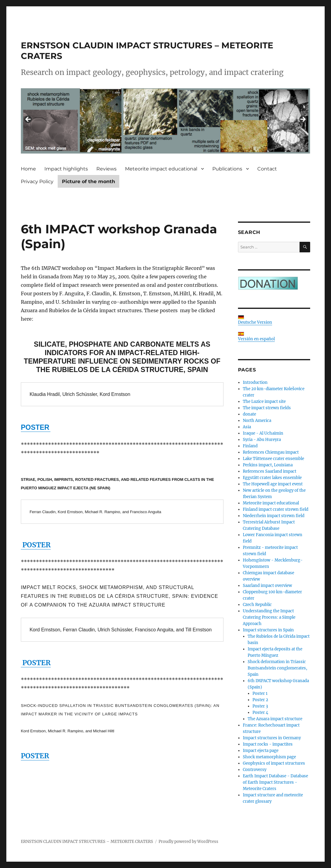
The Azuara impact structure (275, 719)
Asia (247, 427)
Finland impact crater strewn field (276, 509)
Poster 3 (260, 706)
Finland (250, 446)
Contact (267, 169)
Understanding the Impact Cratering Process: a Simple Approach (269, 617)
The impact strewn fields (267, 408)
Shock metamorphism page (269, 757)
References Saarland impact (270, 471)
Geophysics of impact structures (274, 763)
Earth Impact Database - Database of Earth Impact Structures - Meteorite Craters (275, 782)
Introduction (255, 382)
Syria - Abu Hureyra (262, 440)
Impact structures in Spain (268, 630)
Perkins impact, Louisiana (268, 465)
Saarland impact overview (267, 586)
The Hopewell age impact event (273, 484)
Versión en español (256, 337)
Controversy (255, 770)
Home (28, 169)
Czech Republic (257, 605)
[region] (165, 121)
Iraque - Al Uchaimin (263, 433)
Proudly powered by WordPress (188, 842)
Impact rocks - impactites (268, 744)
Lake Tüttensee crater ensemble (273, 459)
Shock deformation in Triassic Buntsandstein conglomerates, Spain (277, 668)
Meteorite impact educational (161, 169)
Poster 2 (260, 700)
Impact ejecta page (261, 751)
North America (257, 421)
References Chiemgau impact (271, 452)
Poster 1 (260, 693)
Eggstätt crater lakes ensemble (272, 478)
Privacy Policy (37, 181)
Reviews (106, 169)
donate (249, 414)
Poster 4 (260, 713)
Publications (227, 169)
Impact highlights (66, 169)
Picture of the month (88, 181)
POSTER (36, 545)
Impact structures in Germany (272, 738)
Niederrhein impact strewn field (274, 516)
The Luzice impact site (264, 402)
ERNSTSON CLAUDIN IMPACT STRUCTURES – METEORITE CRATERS (87, 842)
